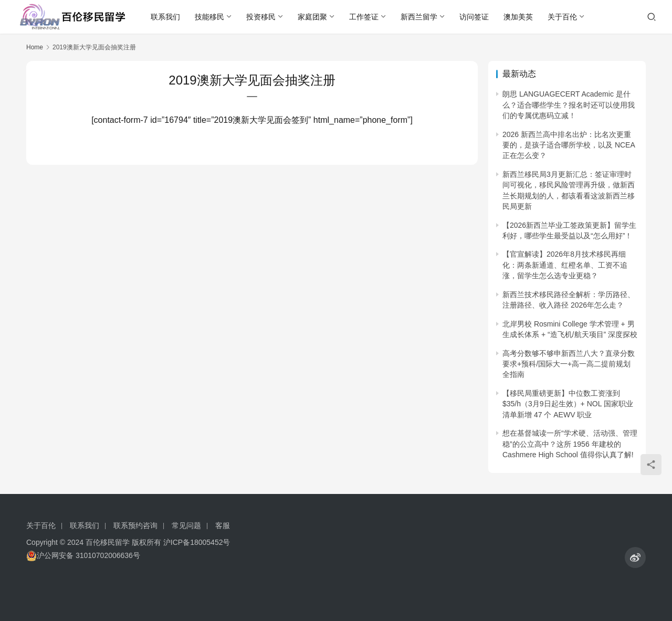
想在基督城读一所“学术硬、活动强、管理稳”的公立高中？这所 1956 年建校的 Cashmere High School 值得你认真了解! (570, 444)
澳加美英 (518, 17)
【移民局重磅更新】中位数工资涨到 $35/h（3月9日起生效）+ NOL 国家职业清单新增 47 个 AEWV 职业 (568, 404)
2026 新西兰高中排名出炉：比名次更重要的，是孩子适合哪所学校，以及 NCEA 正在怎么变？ (569, 145)
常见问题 (186, 525)
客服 (223, 525)
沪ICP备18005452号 (197, 542)
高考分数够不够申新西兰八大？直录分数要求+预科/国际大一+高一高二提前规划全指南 (569, 364)
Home (35, 47)
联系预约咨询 (135, 525)
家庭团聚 (312, 17)
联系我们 (165, 17)
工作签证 (364, 17)
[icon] (635, 557)
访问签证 (474, 17)
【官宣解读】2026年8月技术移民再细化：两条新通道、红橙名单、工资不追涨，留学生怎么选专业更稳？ (565, 265)
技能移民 (209, 17)
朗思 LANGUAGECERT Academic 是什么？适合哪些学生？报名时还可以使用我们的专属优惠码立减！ (569, 105)
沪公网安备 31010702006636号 (83, 556)
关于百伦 (562, 17)
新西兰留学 (419, 17)
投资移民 (261, 17)
